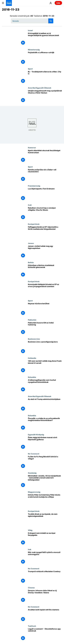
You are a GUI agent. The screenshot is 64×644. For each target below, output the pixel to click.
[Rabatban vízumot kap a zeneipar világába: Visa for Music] (45, 214)
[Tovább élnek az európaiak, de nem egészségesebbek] (45, 520)
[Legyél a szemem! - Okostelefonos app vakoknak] (45, 635)
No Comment (34, 454)
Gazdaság (32, 473)
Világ (30, 530)
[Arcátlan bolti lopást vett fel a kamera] (45, 615)
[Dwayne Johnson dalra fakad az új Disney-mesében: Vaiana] (45, 596)
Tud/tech (32, 626)
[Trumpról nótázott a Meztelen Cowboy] (45, 577)
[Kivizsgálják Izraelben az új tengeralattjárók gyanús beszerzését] (45, 39)
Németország (34, 50)
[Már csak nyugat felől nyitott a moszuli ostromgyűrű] (45, 558)
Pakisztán (32, 320)
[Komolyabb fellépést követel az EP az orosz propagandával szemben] (45, 290)
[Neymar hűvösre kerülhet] (45, 309)
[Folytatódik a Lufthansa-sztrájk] (45, 58)
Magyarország (34, 492)
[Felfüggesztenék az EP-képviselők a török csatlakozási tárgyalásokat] (45, 233)
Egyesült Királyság (36, 434)
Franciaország (34, 186)
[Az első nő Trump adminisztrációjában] (45, 405)
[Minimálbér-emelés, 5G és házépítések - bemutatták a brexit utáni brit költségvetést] (45, 481)
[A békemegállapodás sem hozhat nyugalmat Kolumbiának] (45, 386)
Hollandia (32, 358)
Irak (30, 549)
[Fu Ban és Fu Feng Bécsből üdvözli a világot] (45, 462)
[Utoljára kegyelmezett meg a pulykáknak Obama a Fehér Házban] (45, 96)
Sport (30, 69)
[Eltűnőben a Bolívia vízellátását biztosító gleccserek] (45, 271)
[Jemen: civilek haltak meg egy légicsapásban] (45, 252)
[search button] (51, 21)
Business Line (34, 339)
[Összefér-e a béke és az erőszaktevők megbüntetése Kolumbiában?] (45, 424)
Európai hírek (34, 224)
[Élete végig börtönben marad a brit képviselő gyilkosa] (45, 443)
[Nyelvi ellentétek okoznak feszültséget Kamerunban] (45, 156)
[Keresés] (32, 21)
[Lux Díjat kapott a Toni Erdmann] (45, 194)
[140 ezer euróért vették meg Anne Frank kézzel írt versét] (45, 367)
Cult (30, 205)
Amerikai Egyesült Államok (40, 88)
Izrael (30, 30)
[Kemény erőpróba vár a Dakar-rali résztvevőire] (45, 175)
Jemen (31, 243)
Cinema (31, 588)
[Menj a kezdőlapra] (9, 3)
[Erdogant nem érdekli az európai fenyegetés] (45, 539)
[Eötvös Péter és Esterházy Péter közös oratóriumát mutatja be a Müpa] (45, 501)
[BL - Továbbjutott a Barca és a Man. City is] (45, 77)
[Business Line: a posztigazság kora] (45, 347)
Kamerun (32, 148)
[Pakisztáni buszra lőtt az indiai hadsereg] (45, 328)
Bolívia (31, 262)
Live (58, 3)
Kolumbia (32, 377)
